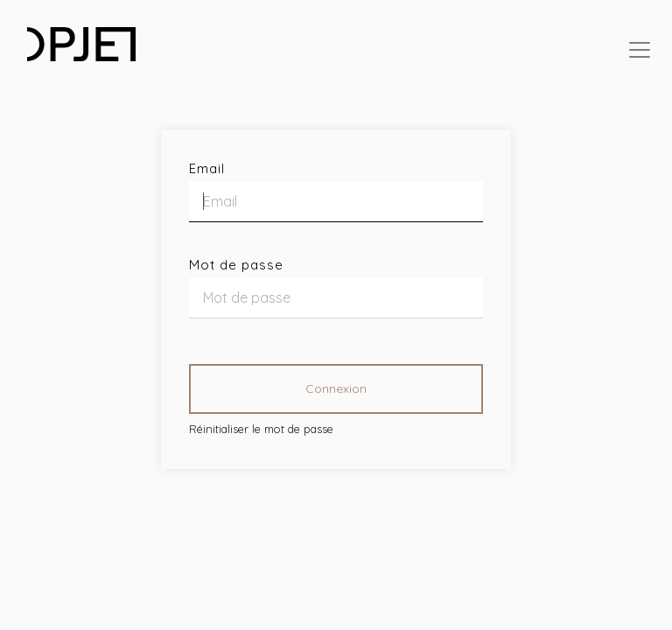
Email (207, 168)
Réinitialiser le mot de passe (261, 429)
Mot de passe (236, 265)
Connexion (336, 388)
